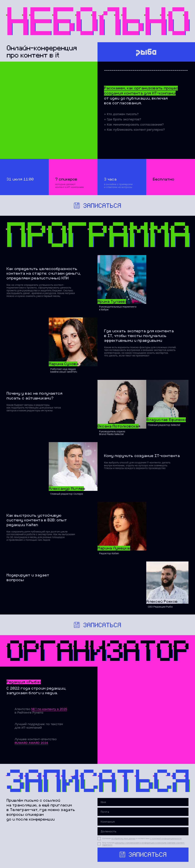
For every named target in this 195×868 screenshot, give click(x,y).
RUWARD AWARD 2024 (31, 743)
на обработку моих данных (123, 839)
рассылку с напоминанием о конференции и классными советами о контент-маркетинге (144, 844)
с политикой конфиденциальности (166, 839)
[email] (143, 812)
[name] (143, 802)
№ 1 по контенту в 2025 (49, 709)
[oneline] (143, 822)
